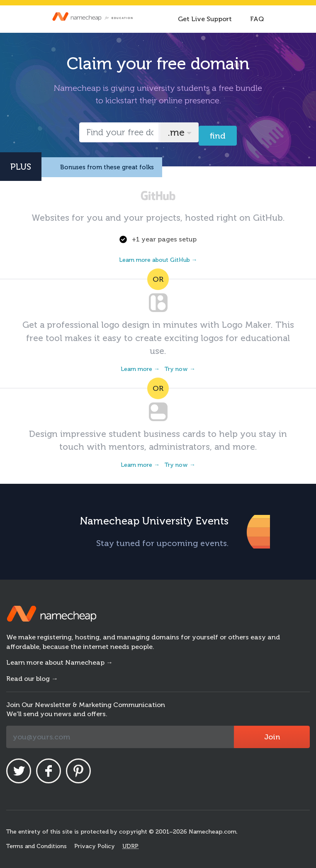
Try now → (180, 369)
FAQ (257, 19)
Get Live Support (205, 19)
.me (176, 132)
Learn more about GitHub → (158, 260)
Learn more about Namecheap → (60, 662)
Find (218, 136)
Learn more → (140, 369)
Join (272, 737)
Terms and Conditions (36, 846)
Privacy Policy (95, 846)
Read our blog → (32, 679)
